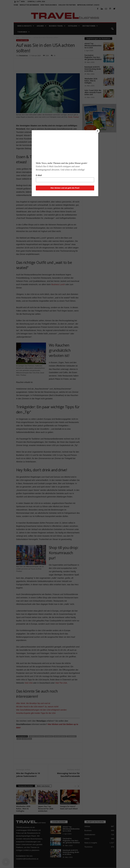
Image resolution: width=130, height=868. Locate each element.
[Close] (98, 131)
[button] (6, 862)
